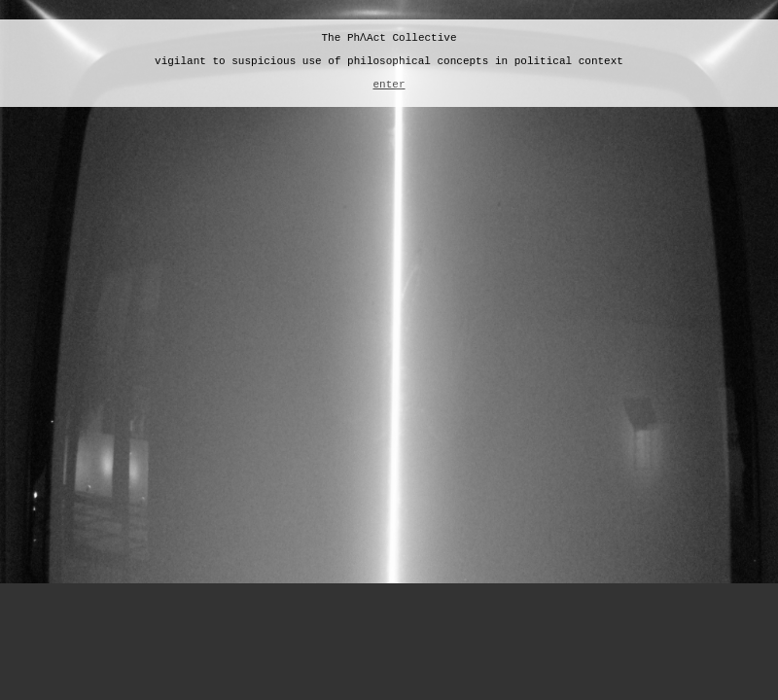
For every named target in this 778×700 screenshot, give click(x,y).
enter (389, 85)
